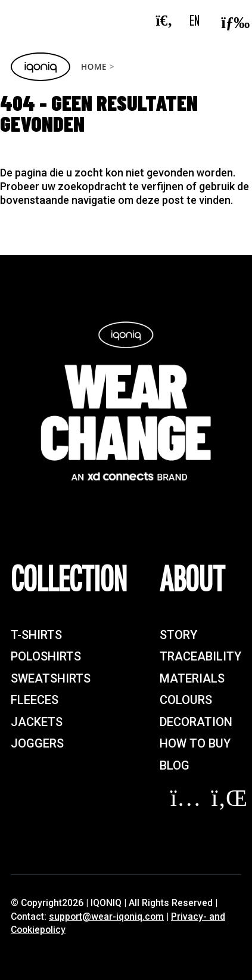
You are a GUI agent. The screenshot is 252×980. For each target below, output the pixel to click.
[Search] (170, 21)
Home (94, 67)
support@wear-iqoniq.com (106, 917)
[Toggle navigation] (231, 21)
